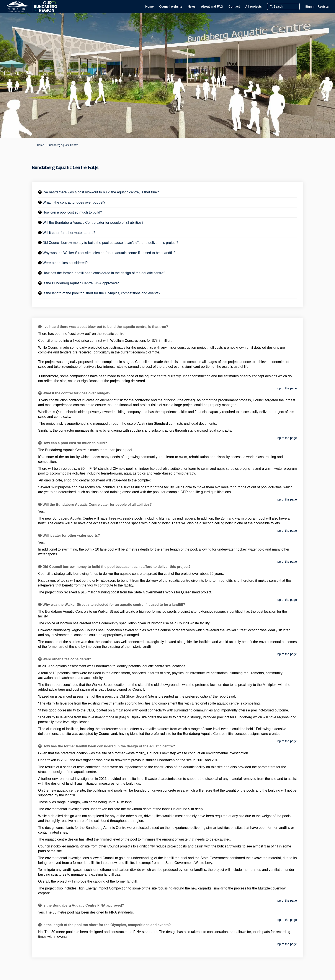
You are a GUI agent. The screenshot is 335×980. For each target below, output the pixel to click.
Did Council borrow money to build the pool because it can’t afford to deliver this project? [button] (110, 243)
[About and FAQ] (212, 6)
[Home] (150, 6)
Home (41, 145)
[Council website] (171, 6)
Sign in (310, 6)
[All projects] (253, 6)
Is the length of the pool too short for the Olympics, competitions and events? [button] (101, 293)
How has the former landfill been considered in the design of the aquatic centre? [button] (104, 273)
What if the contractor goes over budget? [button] (74, 202)
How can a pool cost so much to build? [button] (72, 212)
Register (324, 6)
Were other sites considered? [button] (65, 263)
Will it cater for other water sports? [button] (69, 233)
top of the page (287, 388)
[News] (192, 6)
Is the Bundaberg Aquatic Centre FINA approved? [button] (81, 283)
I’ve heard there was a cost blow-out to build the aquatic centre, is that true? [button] (101, 192)
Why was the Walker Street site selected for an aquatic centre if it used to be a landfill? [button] (109, 253)
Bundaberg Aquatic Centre (63, 145)
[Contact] (234, 6)
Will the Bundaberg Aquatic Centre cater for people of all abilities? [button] (93, 223)
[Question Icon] (40, 192)
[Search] (283, 6)
